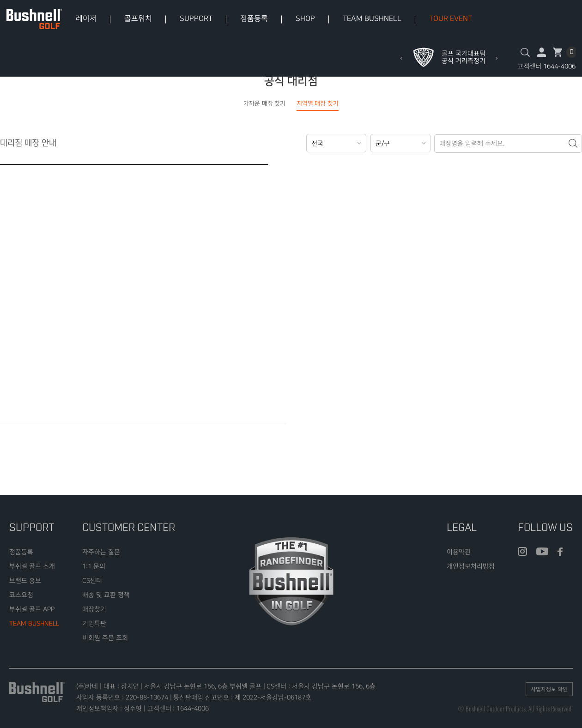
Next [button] (497, 58)
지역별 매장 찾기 (318, 103)
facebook (560, 552)
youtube (542, 552)
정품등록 (254, 19)
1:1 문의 (94, 566)
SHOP (305, 19)
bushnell (34, 19)
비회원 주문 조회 (105, 638)
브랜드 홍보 (25, 581)
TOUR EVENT (451, 19)
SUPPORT (196, 19)
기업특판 (94, 623)
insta (522, 552)
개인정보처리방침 (471, 566)
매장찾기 (94, 609)
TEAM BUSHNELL (372, 19)
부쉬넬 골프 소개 (32, 566)
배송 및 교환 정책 (106, 595)
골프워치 (138, 19)
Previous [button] (401, 58)
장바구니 (558, 52)
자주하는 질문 (101, 552)
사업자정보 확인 (549, 689)
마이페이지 (542, 52)
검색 (525, 52)
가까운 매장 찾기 (264, 103)
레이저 (86, 19)
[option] (449, 57)
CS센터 (92, 581)
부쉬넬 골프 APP (32, 609)
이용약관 (459, 552)
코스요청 (21, 595)
